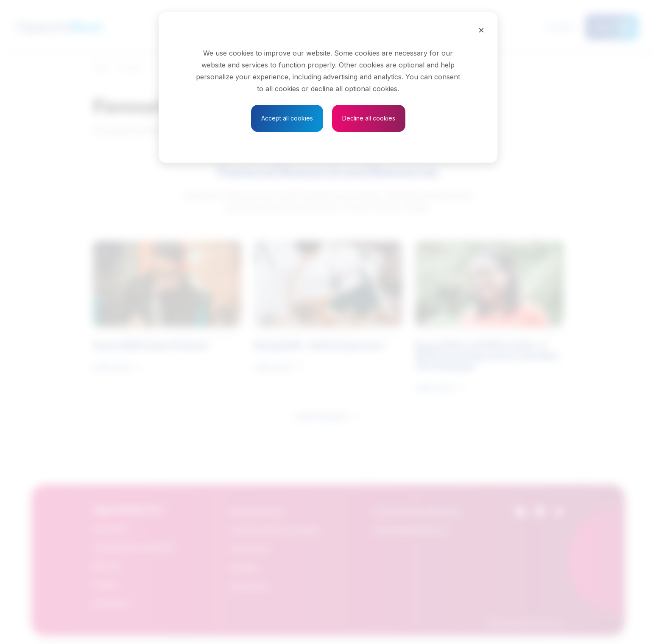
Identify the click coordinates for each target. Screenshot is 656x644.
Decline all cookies (369, 118)
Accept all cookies (287, 118)
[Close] (481, 30)
